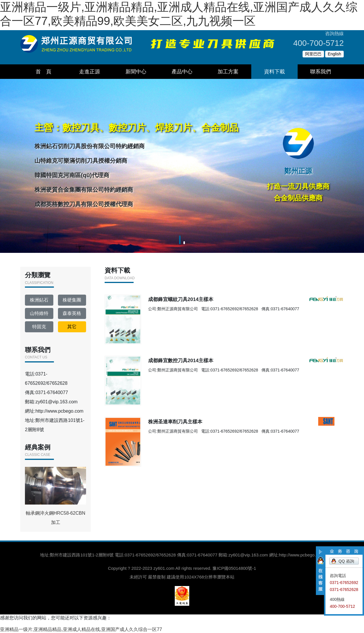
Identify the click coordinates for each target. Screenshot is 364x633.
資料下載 (274, 72)
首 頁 (43, 72)
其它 (72, 327)
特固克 (39, 327)
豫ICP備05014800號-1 (234, 568)
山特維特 (39, 313)
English (334, 54)
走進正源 (90, 72)
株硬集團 (72, 300)
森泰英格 (72, 313)
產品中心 (182, 72)
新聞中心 (136, 72)
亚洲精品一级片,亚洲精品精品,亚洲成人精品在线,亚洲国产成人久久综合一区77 (81, 629)
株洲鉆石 (39, 300)
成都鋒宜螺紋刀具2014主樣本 (197, 299)
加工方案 (228, 72)
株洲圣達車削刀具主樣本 (190, 438)
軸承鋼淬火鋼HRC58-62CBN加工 (55, 496)
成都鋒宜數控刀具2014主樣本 (197, 368)
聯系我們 (321, 72)
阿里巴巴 (313, 54)
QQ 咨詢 (346, 561)
